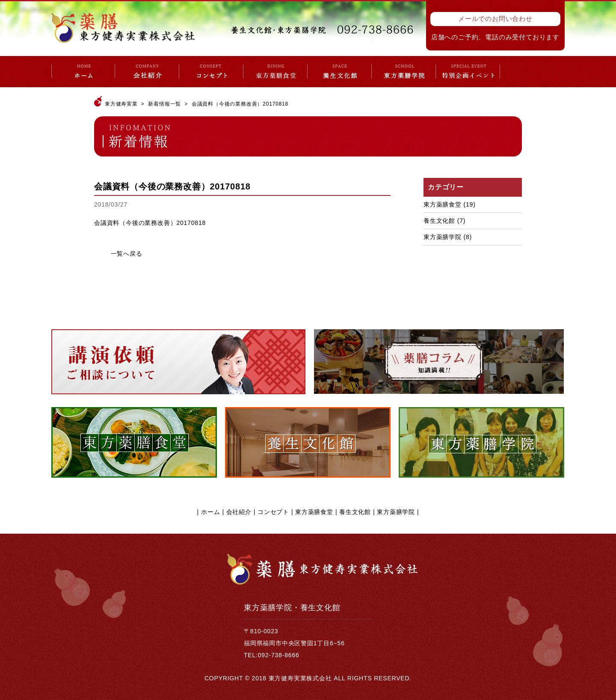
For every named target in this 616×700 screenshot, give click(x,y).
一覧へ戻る (127, 254)
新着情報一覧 (164, 104)
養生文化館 (439, 221)
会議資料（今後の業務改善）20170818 (150, 223)
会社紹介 (239, 512)
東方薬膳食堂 (443, 204)
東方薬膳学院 (443, 237)
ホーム (210, 512)
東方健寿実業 (121, 104)
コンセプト (273, 512)
